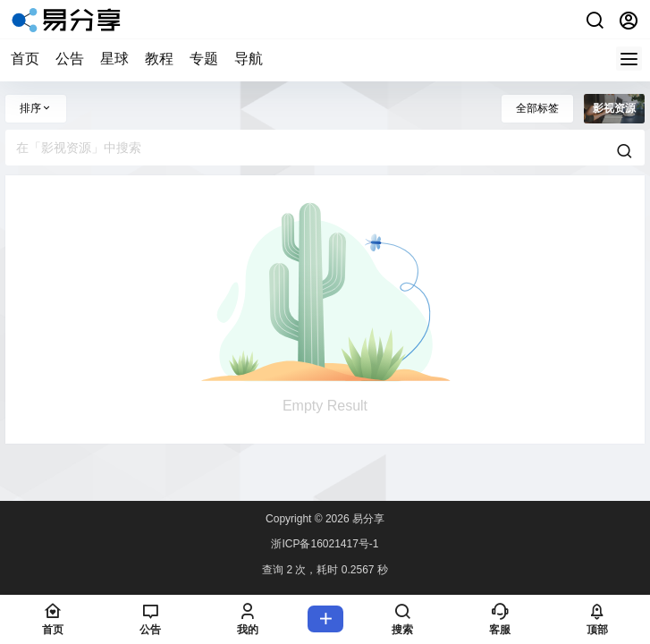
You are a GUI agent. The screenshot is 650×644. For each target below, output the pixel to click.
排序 (36, 108)
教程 (159, 59)
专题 (204, 59)
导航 (249, 59)
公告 (70, 59)
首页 (25, 59)
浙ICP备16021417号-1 (325, 544)
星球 (114, 59)
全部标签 (537, 108)
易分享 (367, 519)
